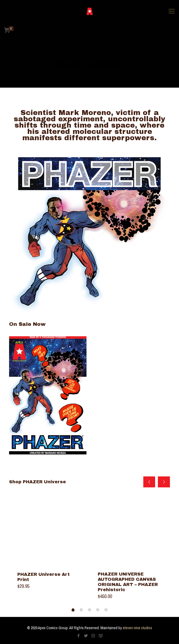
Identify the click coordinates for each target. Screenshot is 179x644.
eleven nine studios (137, 628)
